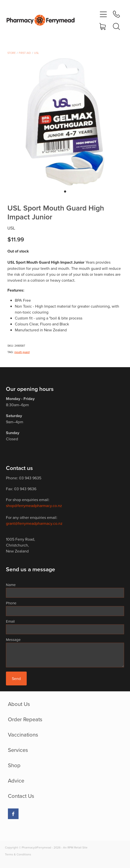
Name (11, 585)
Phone (11, 603)
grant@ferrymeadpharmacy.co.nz (34, 523)
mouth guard (22, 352)
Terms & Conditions (18, 854)
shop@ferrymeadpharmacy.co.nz (34, 506)
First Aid (25, 53)
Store (11, 53)
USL (37, 53)
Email (10, 621)
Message (13, 640)
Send (16, 678)
